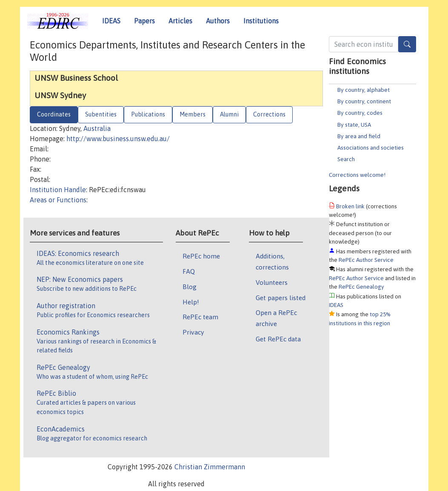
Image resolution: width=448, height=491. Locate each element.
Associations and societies (371, 148)
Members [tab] (193, 114)
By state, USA (354, 125)
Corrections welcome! (357, 175)
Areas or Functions (58, 200)
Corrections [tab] (269, 114)
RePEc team (200, 317)
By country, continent (364, 101)
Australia (97, 128)
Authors (218, 21)
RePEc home (201, 256)
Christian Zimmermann (210, 467)
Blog (190, 287)
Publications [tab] (148, 114)
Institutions (261, 21)
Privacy (193, 332)
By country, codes (360, 113)
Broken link (350, 206)
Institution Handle (58, 190)
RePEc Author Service (366, 260)
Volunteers (272, 282)
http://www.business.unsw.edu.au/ (118, 139)
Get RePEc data (278, 339)
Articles (180, 21)
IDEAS (111, 21)
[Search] (407, 44)
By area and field (359, 136)
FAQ (189, 271)
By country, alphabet (364, 90)
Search (346, 159)
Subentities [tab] (101, 114)
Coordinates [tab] (54, 114)
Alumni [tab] (229, 114)
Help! (191, 302)
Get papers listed (281, 298)
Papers (144, 21)
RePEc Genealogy (361, 287)
